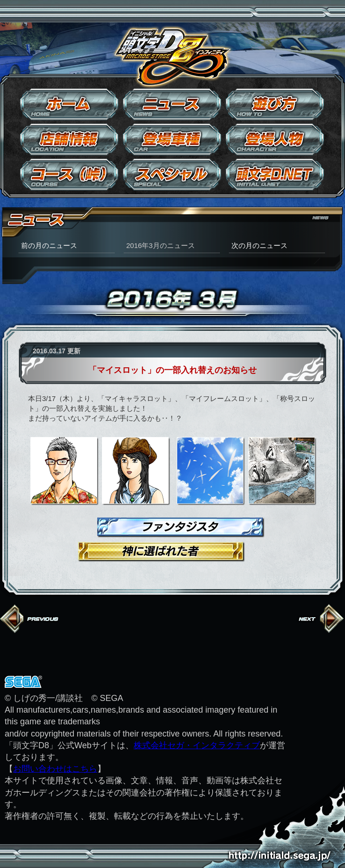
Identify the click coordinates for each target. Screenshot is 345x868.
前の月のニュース (49, 245)
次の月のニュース (259, 245)
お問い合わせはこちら (55, 769)
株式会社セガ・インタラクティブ (197, 745)
